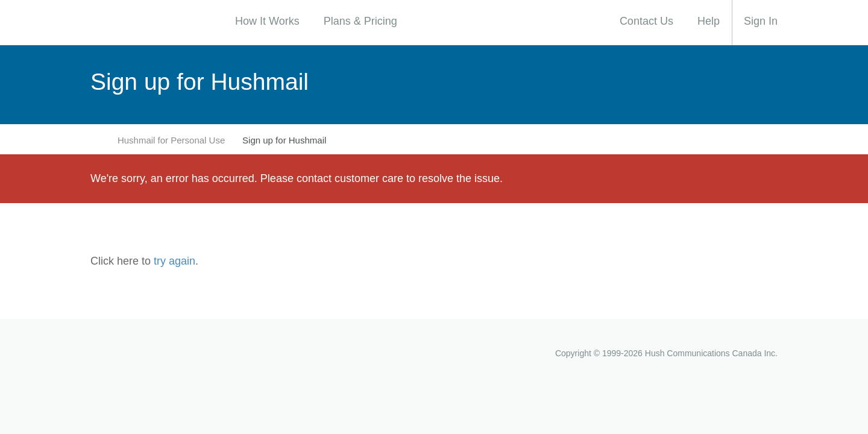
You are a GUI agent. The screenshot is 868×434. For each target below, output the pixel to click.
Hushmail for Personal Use (171, 140)
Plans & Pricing (360, 21)
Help (709, 21)
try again (175, 261)
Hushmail (139, 353)
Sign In (761, 21)
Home (96, 140)
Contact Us (646, 21)
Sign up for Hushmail (284, 140)
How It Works (267, 21)
